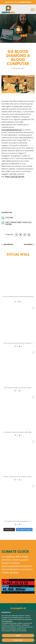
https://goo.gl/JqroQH (15, 177)
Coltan (9, 218)
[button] (14, 91)
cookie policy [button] (8, 621)
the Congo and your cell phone (19, 223)
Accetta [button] (18, 636)
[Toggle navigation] (33, 10)
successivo (28, 244)
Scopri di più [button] (18, 640)
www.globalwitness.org (11, 130)
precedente (8, 244)
